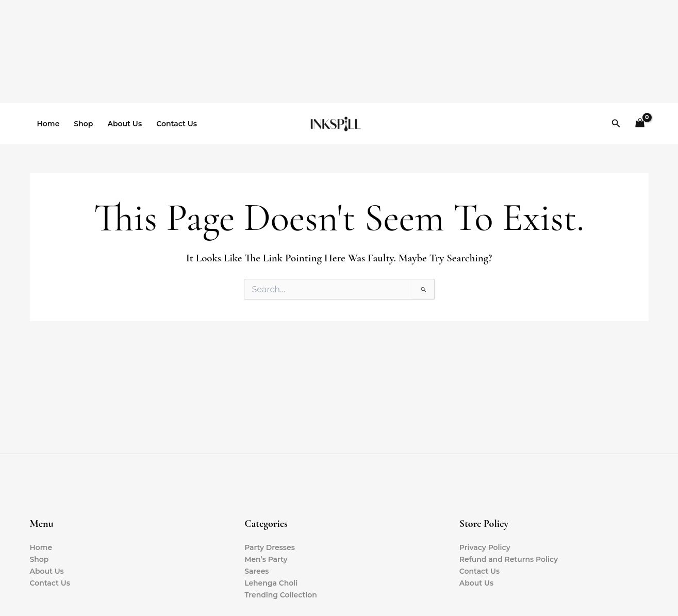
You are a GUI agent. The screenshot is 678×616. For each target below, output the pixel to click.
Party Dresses (270, 547)
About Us (125, 124)
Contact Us (177, 124)
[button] (616, 124)
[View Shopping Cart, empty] (640, 124)
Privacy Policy (485, 547)
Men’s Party (266, 559)
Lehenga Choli (271, 583)
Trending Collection (281, 595)
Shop (83, 124)
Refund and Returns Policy (509, 559)
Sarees (257, 571)
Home (48, 124)
